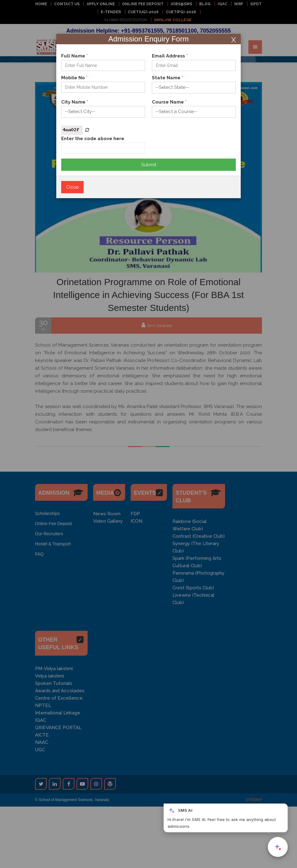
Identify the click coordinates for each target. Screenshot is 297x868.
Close (72, 187)
